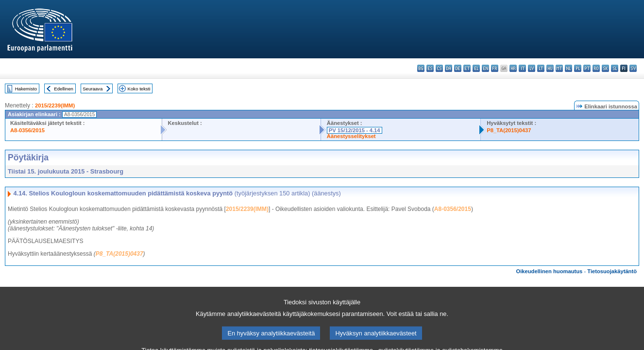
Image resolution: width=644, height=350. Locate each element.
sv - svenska (633, 68)
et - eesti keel (467, 68)
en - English (485, 68)
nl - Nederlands (568, 68)
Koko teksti (139, 89)
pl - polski (578, 68)
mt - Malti (559, 68)
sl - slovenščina (615, 68)
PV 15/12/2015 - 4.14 (355, 130)
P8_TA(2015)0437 (509, 130)
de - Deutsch (458, 68)
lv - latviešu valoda (532, 68)
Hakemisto (26, 89)
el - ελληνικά (476, 68)
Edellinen (63, 89)
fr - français (495, 68)
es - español (430, 68)
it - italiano (522, 68)
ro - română (596, 68)
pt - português (587, 68)
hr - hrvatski (513, 68)
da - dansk (449, 68)
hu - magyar (550, 68)
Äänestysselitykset (351, 136)
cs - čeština (439, 68)
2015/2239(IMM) (55, 105)
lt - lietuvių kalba (541, 68)
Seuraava (93, 89)
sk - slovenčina (605, 68)
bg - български (421, 68)
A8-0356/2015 (27, 130)
